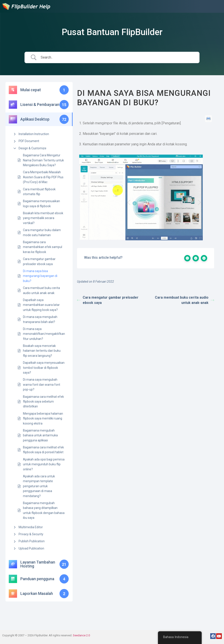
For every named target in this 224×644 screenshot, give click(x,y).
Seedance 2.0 (81, 635)
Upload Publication (31, 548)
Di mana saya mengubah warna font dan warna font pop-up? (42, 384)
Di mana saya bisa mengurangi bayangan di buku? (40, 276)
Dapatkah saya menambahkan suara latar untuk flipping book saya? (41, 305)
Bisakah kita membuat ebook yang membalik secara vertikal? (43, 218)
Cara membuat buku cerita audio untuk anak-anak (41, 290)
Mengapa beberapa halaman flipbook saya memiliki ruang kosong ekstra (43, 418)
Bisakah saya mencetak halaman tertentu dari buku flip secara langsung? (42, 351)
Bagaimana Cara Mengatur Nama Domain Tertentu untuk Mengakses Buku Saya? (43, 160)
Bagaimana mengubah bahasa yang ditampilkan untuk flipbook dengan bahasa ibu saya (44, 510)
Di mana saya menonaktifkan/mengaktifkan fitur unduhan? (44, 334)
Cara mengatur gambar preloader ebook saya (39, 261)
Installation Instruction (34, 134)
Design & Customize (32, 148)
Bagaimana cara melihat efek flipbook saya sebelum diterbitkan (43, 402)
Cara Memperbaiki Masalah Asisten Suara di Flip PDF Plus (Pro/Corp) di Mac (43, 177)
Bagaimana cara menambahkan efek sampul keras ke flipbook (43, 247)
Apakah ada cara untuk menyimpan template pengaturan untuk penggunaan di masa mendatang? (39, 486)
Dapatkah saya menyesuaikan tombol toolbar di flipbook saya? (44, 368)
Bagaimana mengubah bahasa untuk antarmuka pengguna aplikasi (40, 435)
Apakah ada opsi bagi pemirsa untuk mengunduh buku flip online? (44, 464)
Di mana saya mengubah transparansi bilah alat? (40, 319)
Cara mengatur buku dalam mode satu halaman (42, 232)
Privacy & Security (31, 534)
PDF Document (29, 141)
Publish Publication (32, 541)
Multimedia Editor (31, 527)
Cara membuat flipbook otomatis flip (39, 192)
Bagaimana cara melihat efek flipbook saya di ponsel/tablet (43, 450)
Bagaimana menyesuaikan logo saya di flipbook (41, 203)
